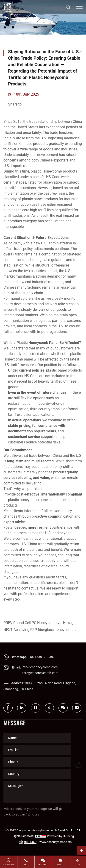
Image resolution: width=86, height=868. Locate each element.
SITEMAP (28, 842)
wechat (43, 864)
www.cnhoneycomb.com (55, 842)
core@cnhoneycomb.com (40, 673)
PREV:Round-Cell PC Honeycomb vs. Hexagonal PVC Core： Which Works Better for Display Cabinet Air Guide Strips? (42, 623)
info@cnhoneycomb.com (40, 667)
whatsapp (9, 864)
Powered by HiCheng (60, 836)
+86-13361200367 (42, 657)
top (78, 864)
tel (26, 864)
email (60, 864)
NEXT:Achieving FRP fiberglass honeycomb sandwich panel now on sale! (39, 630)
